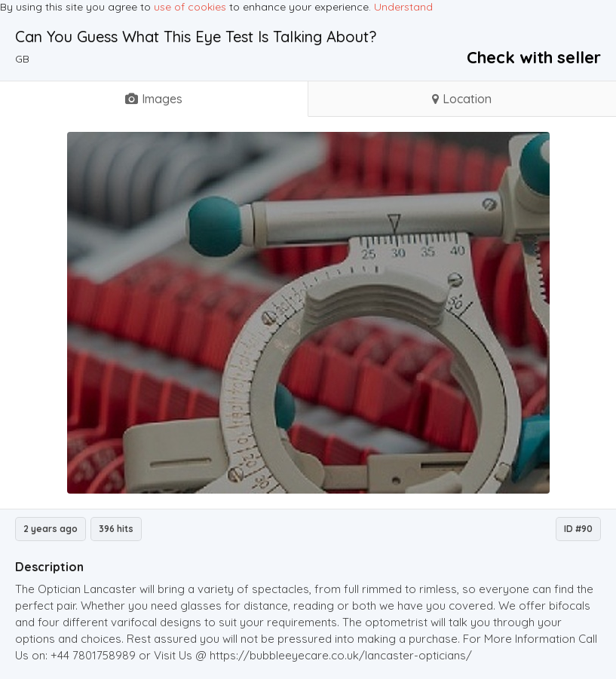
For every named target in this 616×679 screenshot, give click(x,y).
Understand (403, 7)
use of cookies (190, 7)
